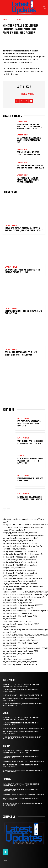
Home (5, 20)
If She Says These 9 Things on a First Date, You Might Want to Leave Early (29, 423)
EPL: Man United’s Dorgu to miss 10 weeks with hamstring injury (31, 167)
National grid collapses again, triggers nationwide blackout (30, 498)
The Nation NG (27, 94)
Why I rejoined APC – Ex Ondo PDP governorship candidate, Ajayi (30, 442)
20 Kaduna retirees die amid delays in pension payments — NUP (30, 140)
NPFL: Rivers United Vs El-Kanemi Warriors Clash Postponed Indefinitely (30, 461)
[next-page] (8, 510)
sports (21, 455)
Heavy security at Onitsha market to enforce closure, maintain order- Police (29, 126)
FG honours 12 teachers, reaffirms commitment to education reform (28, 180)
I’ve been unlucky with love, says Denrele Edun (30, 479)
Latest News (16, 20)
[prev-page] (4, 510)
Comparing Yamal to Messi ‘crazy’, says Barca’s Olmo (28, 153)
